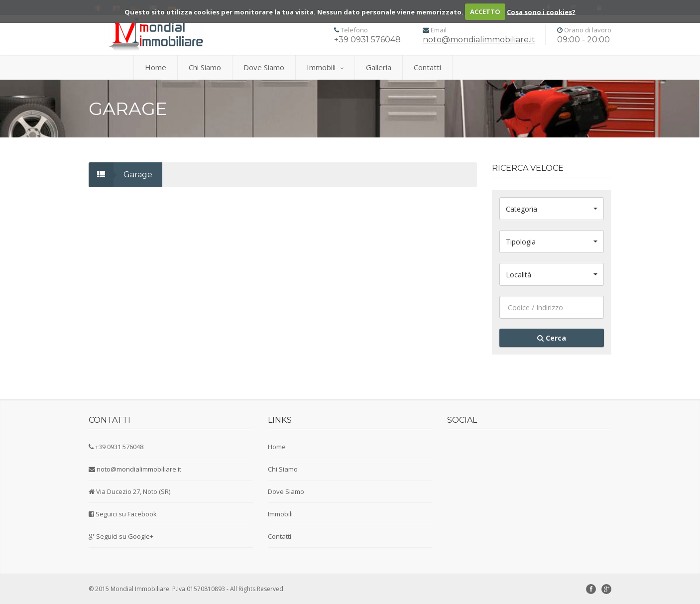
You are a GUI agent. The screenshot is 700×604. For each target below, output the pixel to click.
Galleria (379, 67)
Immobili (325, 67)
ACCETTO (485, 11)
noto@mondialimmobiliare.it (479, 40)
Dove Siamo (264, 67)
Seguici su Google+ (125, 536)
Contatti (427, 67)
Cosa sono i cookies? (541, 11)
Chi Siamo (205, 67)
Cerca (552, 338)
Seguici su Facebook (126, 514)
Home (156, 67)
